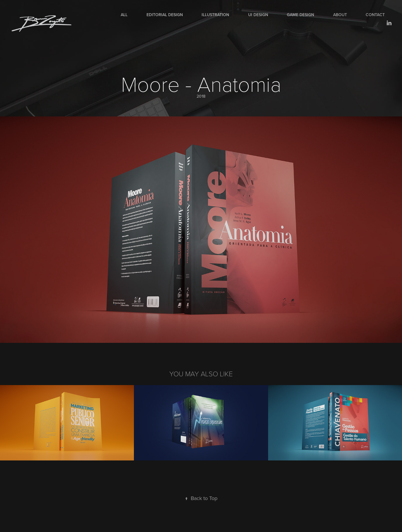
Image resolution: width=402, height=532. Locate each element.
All (124, 15)
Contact (375, 15)
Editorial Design (165, 15)
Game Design (300, 15)
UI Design (258, 15)
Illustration (215, 15)
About (340, 15)
